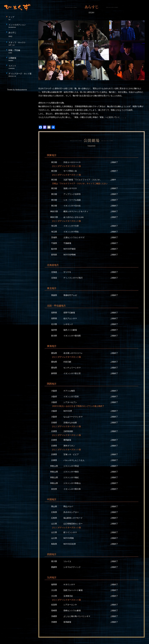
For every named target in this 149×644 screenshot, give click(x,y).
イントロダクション (21, 26)
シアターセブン (70, 402)
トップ (21, 18)
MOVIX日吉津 (70, 544)
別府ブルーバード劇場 (73, 590)
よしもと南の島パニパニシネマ (77, 616)
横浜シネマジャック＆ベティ (76, 211)
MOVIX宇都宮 (70, 249)
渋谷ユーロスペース (72, 162)
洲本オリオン (69, 446)
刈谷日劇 (67, 362)
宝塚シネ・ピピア (71, 454)
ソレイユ (67, 561)
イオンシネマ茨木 (71, 397)
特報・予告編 (21, 51)
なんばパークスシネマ (73, 417)
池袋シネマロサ (70, 188)
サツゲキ (67, 272)
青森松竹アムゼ (70, 295)
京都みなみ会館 (70, 423)
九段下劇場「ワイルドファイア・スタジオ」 (83, 180)
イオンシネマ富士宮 (72, 373)
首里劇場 (67, 622)
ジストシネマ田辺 (71, 466)
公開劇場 (21, 59)
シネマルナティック (72, 567)
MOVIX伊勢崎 (70, 255)
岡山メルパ (68, 506)
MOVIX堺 (68, 411)
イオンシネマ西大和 (72, 489)
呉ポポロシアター (71, 512)
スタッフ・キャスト (21, 44)
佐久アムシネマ (70, 318)
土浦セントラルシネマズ (74, 237)
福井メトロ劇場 (70, 330)
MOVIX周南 (69, 538)
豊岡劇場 (67, 440)
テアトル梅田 (69, 391)
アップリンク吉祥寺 (72, 194)
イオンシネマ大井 (71, 226)
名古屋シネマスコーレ (73, 353)
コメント (21, 67)
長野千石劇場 (69, 313)
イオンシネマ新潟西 (72, 336)
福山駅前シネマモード (73, 518)
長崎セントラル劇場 (72, 611)
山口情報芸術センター (73, 524)
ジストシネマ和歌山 (72, 483)
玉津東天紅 (68, 596)
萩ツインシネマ (70, 532)
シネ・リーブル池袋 (72, 200)
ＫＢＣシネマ (69, 585)
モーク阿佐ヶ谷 (70, 171)
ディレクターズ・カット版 (21, 75)
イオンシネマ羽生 (71, 232)
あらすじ (12, 34)
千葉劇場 (67, 243)
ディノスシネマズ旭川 (73, 278)
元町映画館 (68, 431)
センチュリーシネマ (72, 368)
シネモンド (68, 324)
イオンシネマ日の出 (72, 206)
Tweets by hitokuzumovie (17, 90)
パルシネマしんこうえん (74, 460)
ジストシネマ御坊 (71, 472)
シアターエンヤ (70, 605)
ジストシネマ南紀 (71, 477)
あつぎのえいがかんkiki (74, 217)
